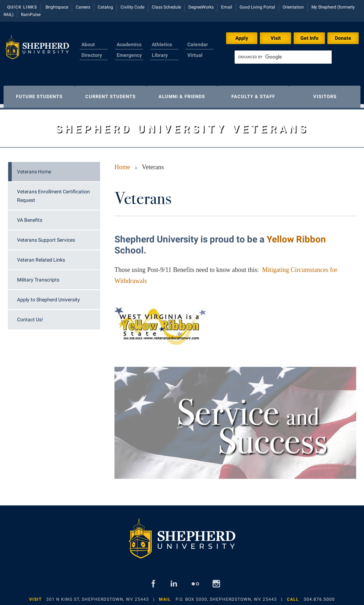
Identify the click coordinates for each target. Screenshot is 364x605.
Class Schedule (166, 7)
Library (160, 55)
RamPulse (31, 15)
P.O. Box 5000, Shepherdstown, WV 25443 (226, 596)
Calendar (198, 44)
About (88, 44)
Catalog (105, 7)
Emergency (129, 55)
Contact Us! (30, 316)
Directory (92, 55)
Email (227, 7)
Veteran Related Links (41, 256)
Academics (129, 44)
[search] (283, 57)
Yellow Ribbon (296, 236)
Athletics (162, 44)
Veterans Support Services (46, 236)
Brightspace (57, 7)
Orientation (293, 7)
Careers (83, 7)
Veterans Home (34, 168)
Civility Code (132, 7)
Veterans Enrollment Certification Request (53, 192)
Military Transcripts (38, 276)
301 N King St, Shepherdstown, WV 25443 (98, 596)
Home (122, 164)
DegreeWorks (201, 7)
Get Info (309, 38)
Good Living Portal (257, 7)
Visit (276, 38)
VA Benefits (30, 216)
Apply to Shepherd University (49, 296)
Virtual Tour (195, 59)
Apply (242, 38)
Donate (343, 38)
